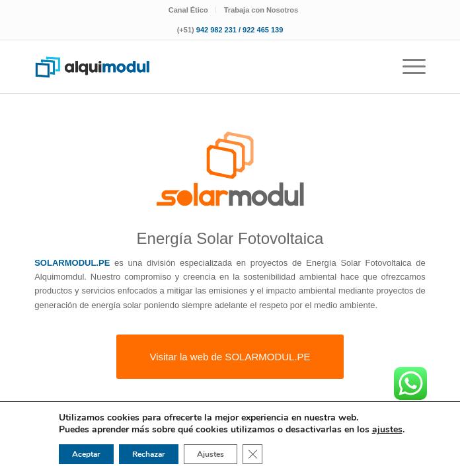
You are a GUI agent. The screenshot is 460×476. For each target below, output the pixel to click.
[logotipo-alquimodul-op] (191, 67)
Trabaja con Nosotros (261, 10)
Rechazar (149, 454)
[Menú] (407, 67)
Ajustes (211, 454)
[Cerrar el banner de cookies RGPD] (252, 454)
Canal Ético (188, 10)
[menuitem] (189, 10)
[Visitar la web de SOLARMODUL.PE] (230, 357)
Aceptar (86, 454)
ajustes (387, 430)
